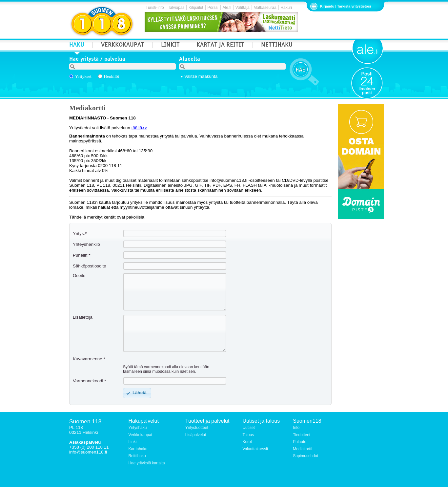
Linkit (133, 442)
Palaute (300, 442)
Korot (247, 442)
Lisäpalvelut (196, 435)
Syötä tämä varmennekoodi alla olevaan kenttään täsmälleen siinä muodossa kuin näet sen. (166, 369)
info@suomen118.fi (88, 452)
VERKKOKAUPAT (123, 45)
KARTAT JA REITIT (220, 45)
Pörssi (213, 8)
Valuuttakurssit (255, 449)
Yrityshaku (137, 428)
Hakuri (286, 8)
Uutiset (248, 428)
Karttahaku (138, 449)
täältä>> (139, 128)
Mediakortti (303, 449)
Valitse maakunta (201, 76)
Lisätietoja (83, 317)
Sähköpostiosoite (90, 266)
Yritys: (80, 233)
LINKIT (170, 45)
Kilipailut (196, 8)
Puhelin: (81, 255)
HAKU (77, 45)
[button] (137, 393)
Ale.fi (227, 8)
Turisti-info (155, 8)
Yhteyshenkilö (86, 244)
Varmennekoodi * (89, 381)
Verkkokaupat (140, 435)
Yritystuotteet (197, 428)
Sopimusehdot (305, 456)
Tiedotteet (302, 435)
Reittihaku (137, 456)
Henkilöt (112, 76)
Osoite (79, 275)
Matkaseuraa (265, 8)
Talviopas (176, 8)
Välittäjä (243, 8)
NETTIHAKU (277, 45)
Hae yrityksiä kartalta (146, 463)
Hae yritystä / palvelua (97, 60)
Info (296, 428)
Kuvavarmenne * (89, 359)
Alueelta (190, 60)
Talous (248, 435)
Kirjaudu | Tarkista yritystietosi (346, 6)
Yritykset (83, 76)
